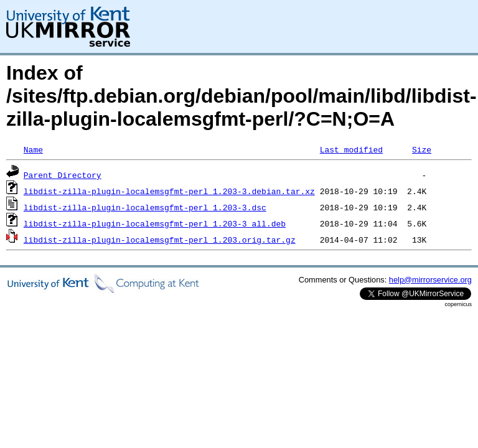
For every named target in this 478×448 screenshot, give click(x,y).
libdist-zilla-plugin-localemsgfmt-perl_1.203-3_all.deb (155, 223)
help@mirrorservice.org (430, 280)
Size (422, 149)
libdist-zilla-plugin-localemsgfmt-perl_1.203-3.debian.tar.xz (169, 191)
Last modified (351, 149)
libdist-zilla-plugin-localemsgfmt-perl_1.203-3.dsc (145, 207)
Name (33, 149)
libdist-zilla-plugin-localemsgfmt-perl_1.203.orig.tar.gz (160, 240)
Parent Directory (63, 175)
